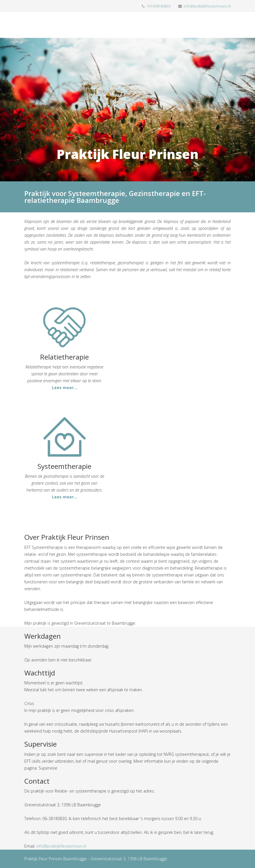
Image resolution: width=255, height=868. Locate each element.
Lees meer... (64, 388)
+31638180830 (158, 6)
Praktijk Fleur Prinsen (128, 154)
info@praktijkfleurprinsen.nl (207, 6)
